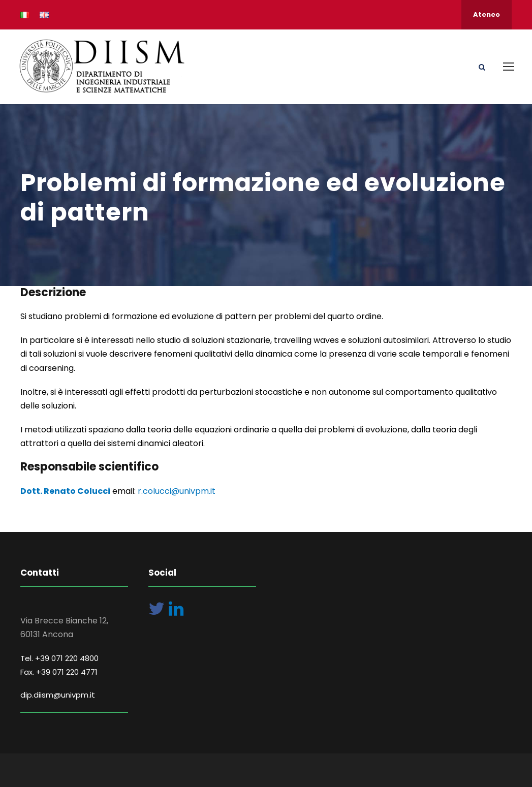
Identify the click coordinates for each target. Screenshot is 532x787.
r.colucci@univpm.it (177, 491)
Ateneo (487, 14)
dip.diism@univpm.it (58, 695)
